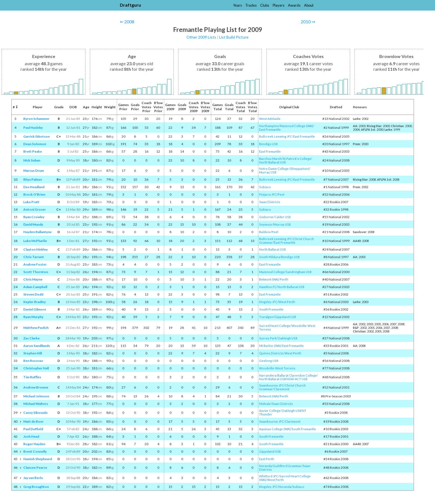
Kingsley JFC (268, 302)
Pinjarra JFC (268, 194)
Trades (251, 5)
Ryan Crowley (34, 217)
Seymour (266, 224)
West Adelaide (270, 119)
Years (237, 5)
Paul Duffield (33, 429)
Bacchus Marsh (270, 159)
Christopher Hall (36, 368)
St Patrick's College (297, 159)
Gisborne (266, 217)
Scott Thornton (36, 272)
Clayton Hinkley (36, 249)
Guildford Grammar (287, 466)
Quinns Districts (271, 353)
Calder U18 (282, 217)
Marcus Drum (34, 171)
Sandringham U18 (299, 272)
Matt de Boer (33, 421)
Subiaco (265, 187)
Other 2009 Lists (201, 37)
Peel (281, 194)
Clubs (265, 5)
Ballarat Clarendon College (297, 375)
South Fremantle (271, 309)
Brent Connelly (35, 451)
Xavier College (270, 411)
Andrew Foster (35, 264)
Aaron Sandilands (37, 346)
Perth (284, 279)
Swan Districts (270, 202)
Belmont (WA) (269, 279)
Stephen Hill (33, 353)
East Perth (267, 459)
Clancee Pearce (35, 468)
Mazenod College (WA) (296, 126)
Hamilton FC (268, 287)
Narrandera (268, 375)
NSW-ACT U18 (297, 379)
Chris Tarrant (34, 257)
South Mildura (270, 257)
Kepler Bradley (35, 302)
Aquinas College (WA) (275, 429)
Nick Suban (32, 160)
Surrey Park (268, 338)
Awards (294, 5)
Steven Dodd (33, 294)
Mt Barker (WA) (270, 346)
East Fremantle (270, 129)
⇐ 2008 (127, 22)
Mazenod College (272, 272)
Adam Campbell (35, 287)
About (309, 5)
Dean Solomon (35, 144)
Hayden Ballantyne (37, 232)
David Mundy (33, 224)
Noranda (265, 466)
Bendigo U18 (268, 144)
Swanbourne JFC (271, 385)
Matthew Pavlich (36, 328)
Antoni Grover (35, 209)
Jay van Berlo (33, 478)
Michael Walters (36, 404)
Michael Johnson (36, 396)
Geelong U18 (269, 361)
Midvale (265, 404)
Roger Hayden (34, 444)
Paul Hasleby (33, 128)
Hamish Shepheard (38, 459)
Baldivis (265, 232)
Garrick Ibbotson (36, 136)
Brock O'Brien (34, 194)
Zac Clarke (31, 338)
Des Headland (34, 187)
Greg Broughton (36, 487)
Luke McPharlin (35, 241)
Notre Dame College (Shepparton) (284, 169)
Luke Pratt (31, 202)
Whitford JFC (269, 476)
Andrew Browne (36, 387)
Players (279, 5)
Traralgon (266, 317)
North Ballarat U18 (272, 162)
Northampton (269, 126)
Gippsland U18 (285, 317)
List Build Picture (234, 37)
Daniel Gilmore (35, 309)
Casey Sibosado (36, 413)
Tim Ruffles (32, 377)
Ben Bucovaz (33, 361)
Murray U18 (268, 172)
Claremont (282, 389)
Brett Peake (33, 151)
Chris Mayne (33, 279)
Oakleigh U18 (287, 338)
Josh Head (31, 436)
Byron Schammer (36, 119)
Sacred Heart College (275, 326)
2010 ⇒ (308, 22)
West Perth (287, 302)
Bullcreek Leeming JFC (276, 136)
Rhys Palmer (33, 179)
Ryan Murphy (33, 317)
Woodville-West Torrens (277, 368)
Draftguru (130, 5)
